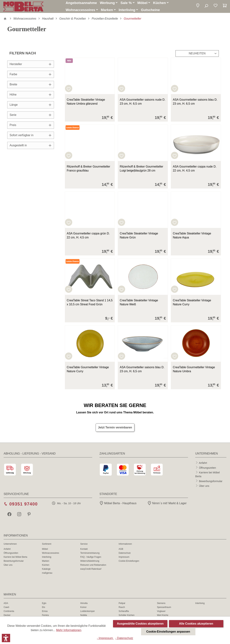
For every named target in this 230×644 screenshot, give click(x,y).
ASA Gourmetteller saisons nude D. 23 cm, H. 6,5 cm (143, 103)
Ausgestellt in (31, 147)
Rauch (122, 609)
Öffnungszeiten (208, 469)
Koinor (83, 609)
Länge (31, 106)
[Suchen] (206, 7)
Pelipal (122, 605)
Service (84, 546)
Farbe (31, 76)
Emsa (45, 613)
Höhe (31, 96)
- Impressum (105, 638)
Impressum (124, 559)
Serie (31, 116)
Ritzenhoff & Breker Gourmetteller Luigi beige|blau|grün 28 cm (141, 170)
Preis (31, 127)
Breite (31, 86)
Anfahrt (203, 464)
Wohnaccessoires (51, 555)
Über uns (204, 487)
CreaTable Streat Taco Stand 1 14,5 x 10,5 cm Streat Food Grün (90, 304)
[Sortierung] (197, 55)
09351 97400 (23, 506)
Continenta (9, 613)
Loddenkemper (87, 613)
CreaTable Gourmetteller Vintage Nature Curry (88, 371)
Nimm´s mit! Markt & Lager (167, 505)
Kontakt (84, 551)
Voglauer (161, 613)
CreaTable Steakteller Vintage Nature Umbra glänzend (86, 103)
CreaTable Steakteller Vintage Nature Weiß (139, 304)
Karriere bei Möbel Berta (15, 559)
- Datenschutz (124, 638)
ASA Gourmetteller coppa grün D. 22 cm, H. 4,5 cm (88, 237)
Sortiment (47, 546)
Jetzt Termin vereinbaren (115, 429)
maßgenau (47, 575)
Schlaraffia (124, 613)
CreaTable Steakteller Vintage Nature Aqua (192, 237)
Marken (46, 563)
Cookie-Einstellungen (129, 563)
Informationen (125, 546)
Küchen (46, 567)
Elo (44, 609)
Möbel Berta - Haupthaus (118, 505)
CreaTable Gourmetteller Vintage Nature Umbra (194, 371)
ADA (6, 605)
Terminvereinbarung (90, 555)
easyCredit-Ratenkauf (91, 571)
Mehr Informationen (69, 630)
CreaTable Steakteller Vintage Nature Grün (139, 237)
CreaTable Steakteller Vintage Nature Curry (192, 304)
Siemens (161, 605)
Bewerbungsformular (211, 483)
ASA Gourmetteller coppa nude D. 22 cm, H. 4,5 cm (195, 170)
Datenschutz (125, 555)
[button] (198, 7)
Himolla (84, 605)
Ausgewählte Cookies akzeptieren (140, 624)
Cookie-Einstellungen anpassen (168, 632)
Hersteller (31, 66)
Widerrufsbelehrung (90, 563)
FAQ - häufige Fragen (91, 559)
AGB (121, 551)
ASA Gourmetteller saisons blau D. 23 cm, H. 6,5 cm (195, 103)
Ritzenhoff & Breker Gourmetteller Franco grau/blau (89, 170)
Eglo (44, 605)
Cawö (6, 609)
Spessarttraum (164, 609)
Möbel (45, 551)
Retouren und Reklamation (93, 567)
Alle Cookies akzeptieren (196, 624)
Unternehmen (10, 546)
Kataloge (46, 571)
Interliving (47, 559)
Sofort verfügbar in (31, 137)
